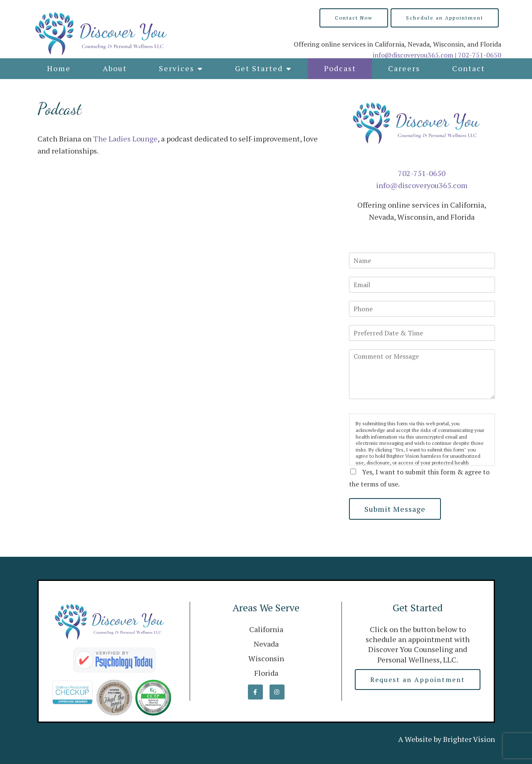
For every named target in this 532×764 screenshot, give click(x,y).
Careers (404, 68)
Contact (469, 68)
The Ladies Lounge (125, 139)
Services (177, 68)
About (115, 68)
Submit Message (395, 509)
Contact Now (354, 18)
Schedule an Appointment (445, 18)
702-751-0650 (480, 55)
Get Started (259, 68)
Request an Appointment (418, 680)
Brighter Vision (469, 739)
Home (59, 68)
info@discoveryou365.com (413, 55)
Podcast (340, 68)
